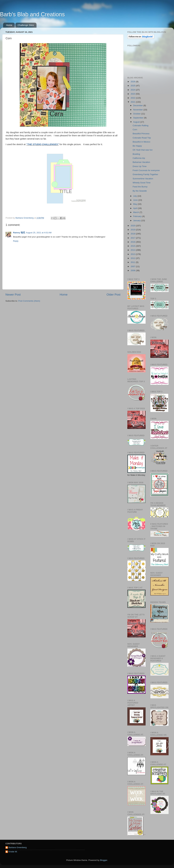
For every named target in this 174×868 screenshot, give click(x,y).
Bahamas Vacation (141, 162)
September (139, 118)
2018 (133, 234)
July (135, 196)
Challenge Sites (26, 25)
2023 (133, 94)
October (137, 114)
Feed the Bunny (140, 187)
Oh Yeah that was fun (143, 150)
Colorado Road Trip (142, 138)
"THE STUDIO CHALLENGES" (43, 144)
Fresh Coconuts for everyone (146, 170)
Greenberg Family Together (145, 174)
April (136, 208)
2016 (133, 242)
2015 (133, 246)
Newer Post (13, 295)
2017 (133, 238)
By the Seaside (140, 191)
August (137, 122)
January (137, 220)
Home (9, 25)
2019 (133, 230)
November (138, 110)
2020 (133, 226)
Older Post (113, 295)
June (136, 200)
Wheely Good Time (142, 183)
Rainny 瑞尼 (19, 233)
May (135, 204)
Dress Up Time (140, 166)
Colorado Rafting (141, 125)
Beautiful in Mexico (141, 142)
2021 (133, 102)
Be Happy (137, 146)
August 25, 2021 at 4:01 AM (39, 233)
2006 (133, 270)
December (138, 105)
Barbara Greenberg (18, 847)
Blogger (104, 860)
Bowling (136, 154)
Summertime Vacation (143, 179)
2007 (133, 266)
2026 (133, 82)
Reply (16, 241)
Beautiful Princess (141, 134)
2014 (133, 250)
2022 (133, 98)
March (136, 212)
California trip (139, 158)
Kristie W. (13, 852)
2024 (133, 90)
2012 (133, 258)
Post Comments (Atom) (29, 301)
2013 (133, 254)
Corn (135, 130)
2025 (133, 86)
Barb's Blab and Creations (32, 14)
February (138, 216)
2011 (133, 262)
